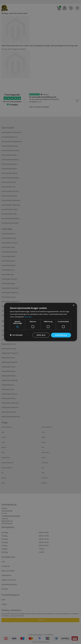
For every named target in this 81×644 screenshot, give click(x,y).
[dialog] (40, 322)
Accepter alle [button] (61, 335)
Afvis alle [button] (41, 335)
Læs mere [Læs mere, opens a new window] (28, 317)
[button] (16, 335)
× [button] (74, 305)
